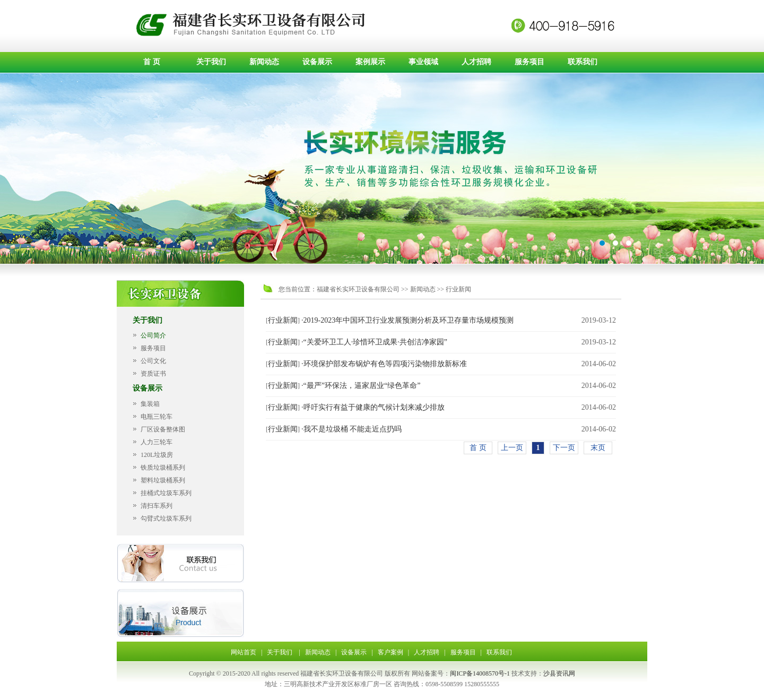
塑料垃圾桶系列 (163, 480)
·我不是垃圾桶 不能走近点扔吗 (351, 429)
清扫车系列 (157, 506)
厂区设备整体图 (163, 429)
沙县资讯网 (559, 673)
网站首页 (244, 652)
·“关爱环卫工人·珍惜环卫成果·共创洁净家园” (374, 342)
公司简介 (153, 335)
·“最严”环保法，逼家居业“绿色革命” (361, 386)
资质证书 (153, 374)
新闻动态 (264, 62)
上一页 (512, 448)
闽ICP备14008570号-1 (480, 673)
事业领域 (423, 62)
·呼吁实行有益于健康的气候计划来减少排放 (373, 407)
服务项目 (529, 62)
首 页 (152, 62)
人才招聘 (476, 62)
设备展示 (317, 62)
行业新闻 (458, 289)
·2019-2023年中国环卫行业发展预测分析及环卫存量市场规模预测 (407, 320)
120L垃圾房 (157, 455)
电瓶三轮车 (157, 417)
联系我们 (583, 62)
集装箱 (150, 404)
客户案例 (390, 652)
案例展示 (370, 62)
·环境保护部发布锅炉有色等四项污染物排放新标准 (384, 364)
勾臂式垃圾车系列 (166, 518)
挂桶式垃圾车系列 (166, 493)
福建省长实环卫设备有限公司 (358, 289)
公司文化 (153, 361)
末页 (598, 448)
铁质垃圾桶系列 (163, 468)
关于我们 (211, 62)
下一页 (564, 448)
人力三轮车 (157, 442)
